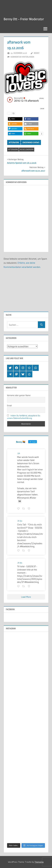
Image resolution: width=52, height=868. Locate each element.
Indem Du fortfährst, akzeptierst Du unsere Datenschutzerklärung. (24, 417)
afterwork (13, 149)
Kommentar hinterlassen (22, 57)
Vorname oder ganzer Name (19, 395)
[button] (15, 119)
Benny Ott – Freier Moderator (24, 19)
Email (9, 406)
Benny (37, 53)
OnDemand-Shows (31, 142)
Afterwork (14, 142)
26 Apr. (20, 521)
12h (19, 453)
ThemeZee (39, 862)
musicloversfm (27, 149)
